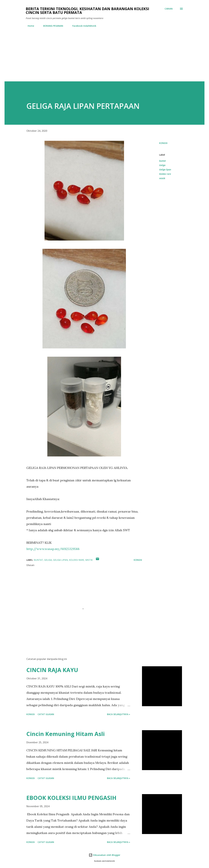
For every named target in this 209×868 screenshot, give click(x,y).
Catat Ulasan (46, 714)
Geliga (162, 165)
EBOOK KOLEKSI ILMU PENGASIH (71, 798)
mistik (162, 178)
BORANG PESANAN (51, 26)
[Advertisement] (104, 58)
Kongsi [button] (163, 143)
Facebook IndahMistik (82, 26)
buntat (162, 161)
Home (29, 26)
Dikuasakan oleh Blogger (104, 855)
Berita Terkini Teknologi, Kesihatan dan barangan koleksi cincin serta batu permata (87, 11)
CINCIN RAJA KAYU (52, 670)
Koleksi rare (165, 174)
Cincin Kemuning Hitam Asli (66, 734)
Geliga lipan (165, 170)
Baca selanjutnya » (119, 714)
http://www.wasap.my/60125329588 (53, 549)
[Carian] (169, 9)
